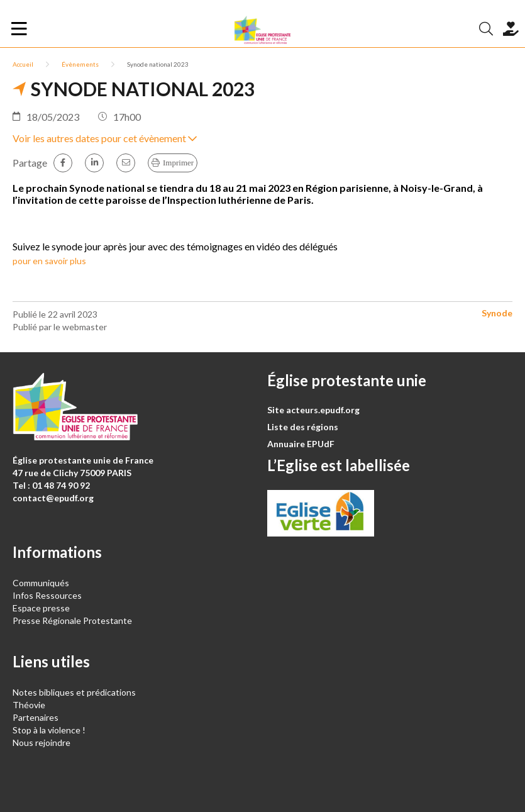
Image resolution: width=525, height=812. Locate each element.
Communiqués (41, 583)
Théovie (29, 705)
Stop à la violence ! (49, 730)
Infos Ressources (48, 595)
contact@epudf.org (53, 498)
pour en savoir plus (49, 261)
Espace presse (41, 608)
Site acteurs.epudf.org (313, 410)
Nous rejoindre (41, 742)
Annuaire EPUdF (301, 444)
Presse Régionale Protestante (72, 620)
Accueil (23, 64)
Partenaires (36, 717)
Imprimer (178, 163)
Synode (497, 313)
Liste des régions (303, 427)
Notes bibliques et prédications (74, 692)
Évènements (80, 64)
